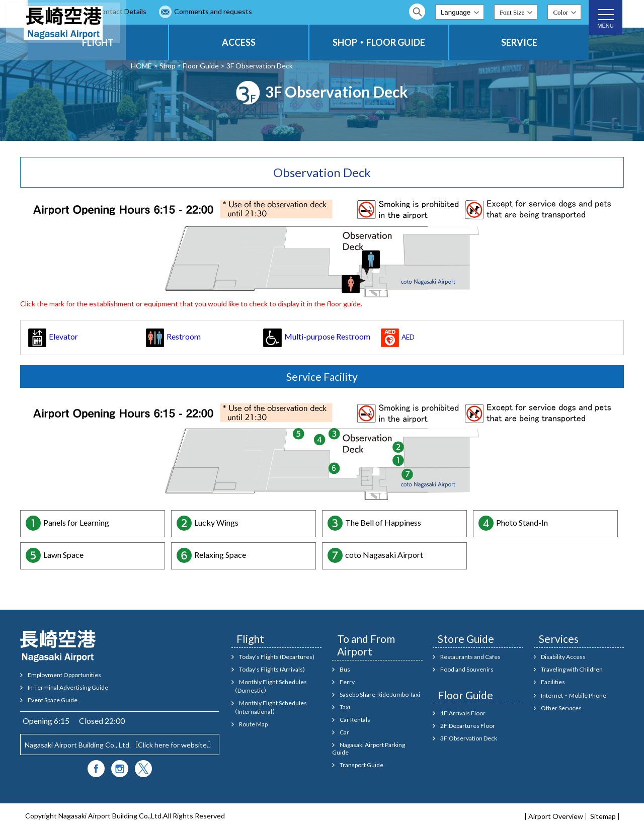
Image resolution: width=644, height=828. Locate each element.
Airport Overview (556, 816)
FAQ (160, 11)
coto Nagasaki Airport (384, 555)
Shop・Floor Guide (189, 66)
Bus (345, 669)
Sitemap (603, 816)
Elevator (53, 336)
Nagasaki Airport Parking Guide (369, 749)
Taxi (345, 707)
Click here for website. (173, 745)
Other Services (561, 708)
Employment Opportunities (64, 675)
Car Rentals (355, 720)
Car (344, 732)
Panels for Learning (76, 522)
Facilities (553, 682)
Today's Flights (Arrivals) (272, 669)
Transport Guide (361, 765)
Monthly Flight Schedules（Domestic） (269, 686)
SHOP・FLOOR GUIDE (416, 42)
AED (398, 337)
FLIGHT (184, 42)
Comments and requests (311, 11)
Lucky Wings (216, 522)
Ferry (347, 682)
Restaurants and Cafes (470, 657)
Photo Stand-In (522, 522)
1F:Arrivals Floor (463, 713)
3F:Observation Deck (469, 738)
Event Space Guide (53, 700)
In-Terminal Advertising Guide (68, 687)
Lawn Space (63, 555)
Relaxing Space (220, 555)
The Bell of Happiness (383, 522)
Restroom (173, 336)
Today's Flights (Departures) (277, 657)
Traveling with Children (572, 669)
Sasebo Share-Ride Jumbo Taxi (380, 694)
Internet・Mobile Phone (574, 695)
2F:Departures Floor (468, 726)
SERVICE (531, 42)
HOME (141, 66)
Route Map (253, 724)
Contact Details (220, 11)
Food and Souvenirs (467, 669)
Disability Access (563, 657)
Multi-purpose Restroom (316, 336)
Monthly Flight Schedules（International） (269, 707)
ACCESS (300, 42)
